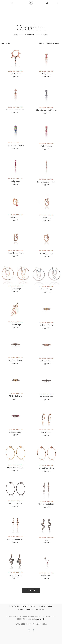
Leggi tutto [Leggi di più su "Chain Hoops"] (16, 297)
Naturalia (47, 225)
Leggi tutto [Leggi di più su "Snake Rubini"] (46, 586)
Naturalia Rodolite (15, 259)
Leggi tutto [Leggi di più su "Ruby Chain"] (46, 77)
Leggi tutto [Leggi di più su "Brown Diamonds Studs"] (46, 192)
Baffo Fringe (16, 330)
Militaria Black (15, 402)
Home (15, 35)
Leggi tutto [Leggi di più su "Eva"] (46, 550)
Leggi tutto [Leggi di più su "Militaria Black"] (16, 405)
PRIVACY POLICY (29, 606)
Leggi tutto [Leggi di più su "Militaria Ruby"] (16, 440)
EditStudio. (41, 619)
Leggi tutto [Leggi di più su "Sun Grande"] (16, 77)
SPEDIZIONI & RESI (46, 606)
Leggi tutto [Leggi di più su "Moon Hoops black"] (16, 512)
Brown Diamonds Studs (46, 189)
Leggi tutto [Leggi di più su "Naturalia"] (46, 228)
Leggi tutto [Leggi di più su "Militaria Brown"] (46, 335)
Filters (6, 43)
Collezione (12, 71)
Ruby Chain (47, 74)
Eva (47, 547)
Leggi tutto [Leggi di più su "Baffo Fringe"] (16, 333)
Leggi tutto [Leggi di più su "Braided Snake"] (16, 583)
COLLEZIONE (14, 606)
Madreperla (15, 223)
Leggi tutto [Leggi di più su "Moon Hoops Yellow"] (16, 476)
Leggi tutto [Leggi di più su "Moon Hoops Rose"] (46, 479)
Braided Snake (15, 581)
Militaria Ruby (15, 438)
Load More (31, 590)
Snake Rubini (47, 583)
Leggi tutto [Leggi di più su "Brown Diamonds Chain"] (16, 118)
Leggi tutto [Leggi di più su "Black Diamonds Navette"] (46, 121)
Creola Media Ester (46, 512)
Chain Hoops (16, 294)
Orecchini (30, 35)
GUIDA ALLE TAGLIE (25, 610)
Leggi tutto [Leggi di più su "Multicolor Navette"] (16, 154)
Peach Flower (47, 440)
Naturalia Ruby (46, 261)
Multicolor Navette (16, 151)
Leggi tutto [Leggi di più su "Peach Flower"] (46, 443)
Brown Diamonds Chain (16, 115)
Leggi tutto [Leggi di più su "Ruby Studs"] (16, 190)
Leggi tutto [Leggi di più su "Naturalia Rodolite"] (16, 261)
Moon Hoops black (15, 509)
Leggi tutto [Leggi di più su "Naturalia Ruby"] (46, 264)
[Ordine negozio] (50, 43)
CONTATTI (40, 610)
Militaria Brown (47, 333)
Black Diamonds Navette (46, 118)
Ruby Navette (47, 154)
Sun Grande (16, 74)
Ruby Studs (15, 187)
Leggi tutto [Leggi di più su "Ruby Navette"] (46, 156)
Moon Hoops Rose (47, 476)
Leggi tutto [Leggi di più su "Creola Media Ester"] (46, 514)
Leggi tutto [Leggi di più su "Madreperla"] (16, 225)
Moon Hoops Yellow (16, 473)
